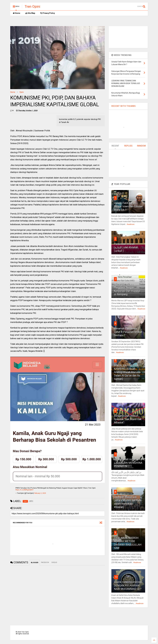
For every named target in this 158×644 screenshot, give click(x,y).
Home (16, 13)
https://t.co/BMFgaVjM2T (24, 490)
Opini (22, 92)
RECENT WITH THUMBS (124, 106)
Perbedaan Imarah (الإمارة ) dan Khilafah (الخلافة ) (126, 247)
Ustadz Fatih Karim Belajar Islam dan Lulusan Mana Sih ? (128, 206)
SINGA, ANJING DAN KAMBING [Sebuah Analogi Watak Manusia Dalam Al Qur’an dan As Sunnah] (127, 372)
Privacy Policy (48, 13)
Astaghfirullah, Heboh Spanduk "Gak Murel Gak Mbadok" (128, 419)
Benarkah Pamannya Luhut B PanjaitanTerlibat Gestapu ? (128, 332)
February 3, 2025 (40, 493)
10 (116, 577)
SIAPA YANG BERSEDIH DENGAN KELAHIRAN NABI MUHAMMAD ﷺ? (128, 586)
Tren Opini (32, 6)
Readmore (131, 224)
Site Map (30, 13)
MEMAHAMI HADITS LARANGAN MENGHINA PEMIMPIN (128, 463)
